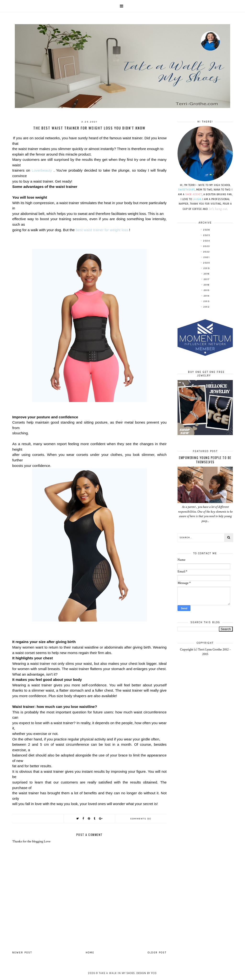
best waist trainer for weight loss (102, 230)
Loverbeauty (42, 170)
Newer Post (22, 953)
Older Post (157, 953)
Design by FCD (146, 973)
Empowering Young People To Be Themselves (205, 460)
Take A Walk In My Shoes (117, 973)
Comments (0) (141, 819)
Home (90, 953)
